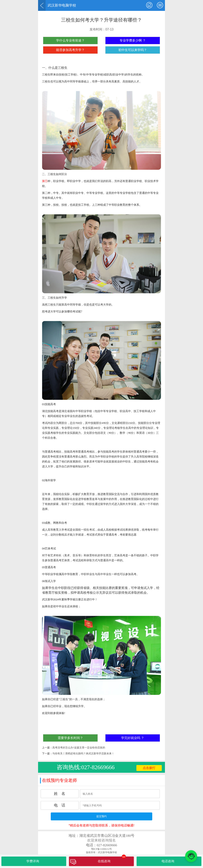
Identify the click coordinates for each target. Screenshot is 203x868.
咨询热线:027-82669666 (86, 767)
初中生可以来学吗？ (133, 50)
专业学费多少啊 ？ (133, 40)
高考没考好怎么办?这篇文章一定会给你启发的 (79, 748)
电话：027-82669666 (102, 845)
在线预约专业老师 (59, 780)
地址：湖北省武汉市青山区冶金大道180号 (101, 836)
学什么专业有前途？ (70, 40)
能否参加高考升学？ (70, 50)
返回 (42, 5)
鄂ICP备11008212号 (102, 849)
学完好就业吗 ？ (133, 738)
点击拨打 (149, 768)
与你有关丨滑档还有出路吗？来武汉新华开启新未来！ (83, 753)
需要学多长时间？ (70, 738)
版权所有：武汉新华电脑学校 (101, 852)
